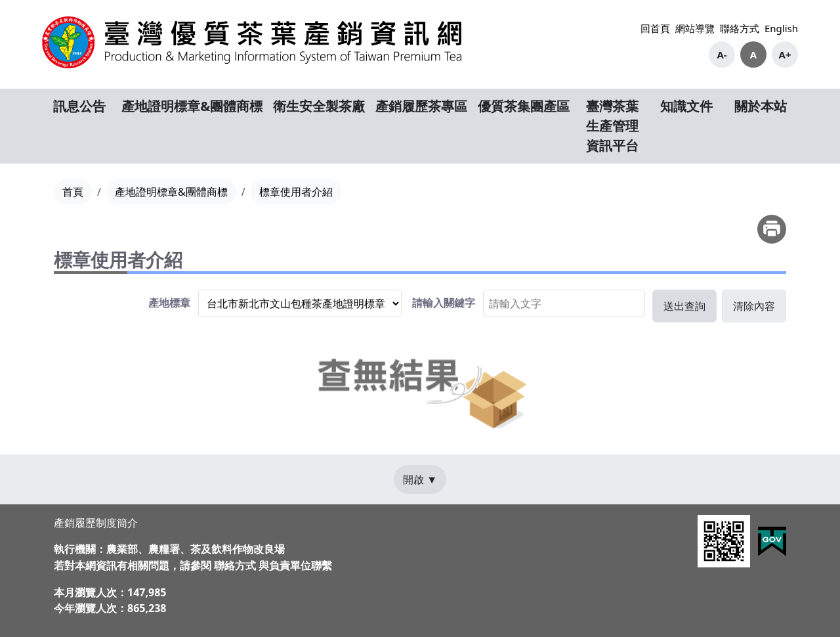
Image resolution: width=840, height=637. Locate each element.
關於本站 (761, 106)
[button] (684, 306)
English (781, 28)
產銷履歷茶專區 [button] (421, 106)
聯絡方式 (740, 28)
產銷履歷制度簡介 (96, 523)
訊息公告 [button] (79, 106)
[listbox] (300, 303)
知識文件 (686, 106)
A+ (785, 55)
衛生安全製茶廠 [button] (319, 106)
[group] (275, 303)
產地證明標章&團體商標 (171, 192)
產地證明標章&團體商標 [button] (192, 106)
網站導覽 (695, 28)
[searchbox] (564, 303)
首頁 (73, 192)
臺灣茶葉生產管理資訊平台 (612, 126)
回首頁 (655, 28)
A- (722, 55)
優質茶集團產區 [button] (524, 106)
